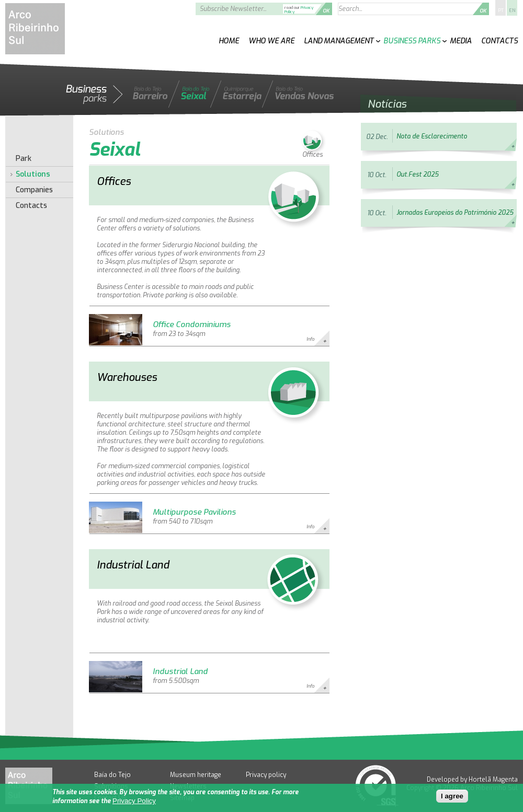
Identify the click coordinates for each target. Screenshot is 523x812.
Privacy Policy (134, 801)
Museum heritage (196, 775)
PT (501, 10)
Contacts (499, 41)
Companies (34, 190)
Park (24, 159)
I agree (452, 797)
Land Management (339, 41)
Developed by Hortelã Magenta (472, 780)
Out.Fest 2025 (417, 175)
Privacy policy (266, 775)
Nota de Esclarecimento (432, 136)
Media (461, 41)
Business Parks (412, 41)
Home (229, 41)
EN (512, 10)
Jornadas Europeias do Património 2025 (455, 213)
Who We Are (271, 41)
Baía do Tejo (112, 775)
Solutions (33, 175)
